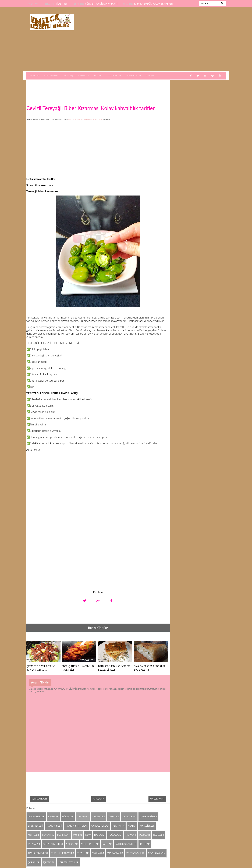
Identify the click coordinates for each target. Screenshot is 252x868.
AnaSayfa (34, 75)
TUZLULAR (83, 853)
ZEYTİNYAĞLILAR (135, 853)
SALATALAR (34, 844)
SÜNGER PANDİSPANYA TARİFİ (102, 4)
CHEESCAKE (98, 816)
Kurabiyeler (114, 75)
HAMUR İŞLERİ (54, 826)
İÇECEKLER (49, 862)
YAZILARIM (98, 853)
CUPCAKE (114, 816)
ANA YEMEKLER (36, 816)
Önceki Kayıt (157, 799)
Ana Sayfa (99, 799)
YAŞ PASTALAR (115, 853)
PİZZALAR (145, 835)
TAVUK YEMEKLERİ (38, 853)
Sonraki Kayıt (39, 799)
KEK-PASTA (118, 826)
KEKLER (132, 826)
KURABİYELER (147, 826)
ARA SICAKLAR (82, 119)
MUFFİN (77, 835)
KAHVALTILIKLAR (93, 119)
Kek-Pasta (84, 75)
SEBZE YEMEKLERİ (53, 844)
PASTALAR (100, 835)
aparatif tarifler (73, 119)
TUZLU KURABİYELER (63, 853)
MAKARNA (48, 835)
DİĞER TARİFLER (148, 816)
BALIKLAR (53, 816)
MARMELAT (63, 835)
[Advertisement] (161, 39)
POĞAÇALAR (115, 835)
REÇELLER (159, 835)
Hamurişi (69, 75)
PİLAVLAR (131, 835)
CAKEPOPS (83, 816)
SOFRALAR (72, 844)
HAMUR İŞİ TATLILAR (76, 826)
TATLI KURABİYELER (126, 844)
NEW (100, 119)
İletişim (150, 75)
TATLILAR (145, 844)
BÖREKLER (68, 816)
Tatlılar (98, 75)
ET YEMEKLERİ (35, 826)
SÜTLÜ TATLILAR (90, 844)
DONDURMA (129, 816)
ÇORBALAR (34, 862)
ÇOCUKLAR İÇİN (157, 853)
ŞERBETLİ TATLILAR (68, 862)
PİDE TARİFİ (62, 4)
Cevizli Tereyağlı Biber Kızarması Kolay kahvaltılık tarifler (91, 108)
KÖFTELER (33, 835)
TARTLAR (107, 844)
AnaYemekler (51, 75)
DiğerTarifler (133, 75)
